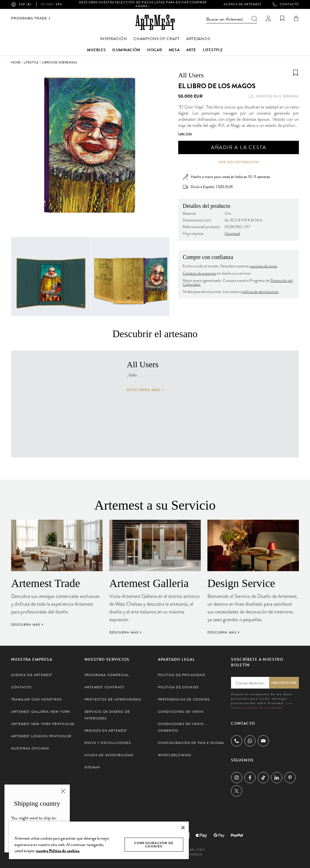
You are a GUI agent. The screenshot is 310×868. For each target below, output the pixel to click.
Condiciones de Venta (181, 712)
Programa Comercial (107, 675)
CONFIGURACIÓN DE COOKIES (154, 845)
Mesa (174, 50)
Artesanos (198, 39)
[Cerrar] (183, 828)
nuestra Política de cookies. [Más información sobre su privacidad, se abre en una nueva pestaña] (58, 851)
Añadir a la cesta (239, 147)
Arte (191, 50)
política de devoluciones (260, 292)
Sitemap (92, 767)
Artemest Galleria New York (41, 712)
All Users (191, 75)
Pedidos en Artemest (106, 731)
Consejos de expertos (199, 273)
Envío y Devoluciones (108, 743)
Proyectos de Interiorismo (113, 699)
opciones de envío (263, 266)
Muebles (96, 50)
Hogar (155, 50)
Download (232, 234)
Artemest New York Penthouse (43, 724)
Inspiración (114, 39)
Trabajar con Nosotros (36, 699)
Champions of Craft (157, 39)
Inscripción (284, 683)
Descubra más (145, 390)
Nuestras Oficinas (30, 748)
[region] (99, 840)
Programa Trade (31, 18)
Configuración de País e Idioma (191, 743)
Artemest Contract (105, 687)
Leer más (185, 134)
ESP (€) (21, 4)
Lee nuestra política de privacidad (262, 705)
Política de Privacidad (182, 675)
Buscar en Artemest (232, 19)
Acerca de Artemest (242, 4)
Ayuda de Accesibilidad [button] (109, 755)
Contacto (286, 4)
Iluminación (126, 50)
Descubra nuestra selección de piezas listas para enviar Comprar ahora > (143, 4)
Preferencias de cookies (184, 699)
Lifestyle (213, 50)
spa (51, 4)
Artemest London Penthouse (41, 736)
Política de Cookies (178, 687)
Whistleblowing (175, 755)
